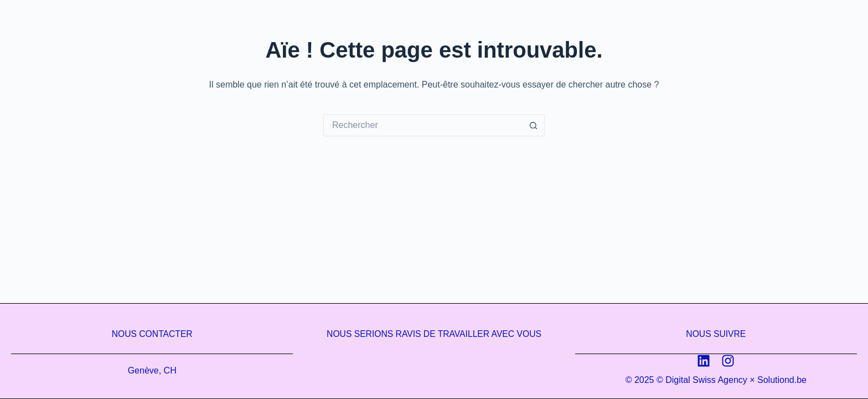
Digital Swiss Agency (706, 380)
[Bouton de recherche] (534, 125)
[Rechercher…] (423, 125)
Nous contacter (152, 334)
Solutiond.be (782, 380)
